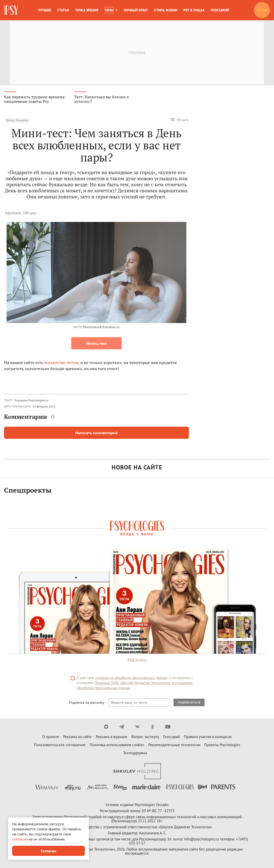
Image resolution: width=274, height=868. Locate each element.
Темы (109, 10)
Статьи (63, 10)
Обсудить (180, 120)
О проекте (51, 737)
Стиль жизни (166, 10)
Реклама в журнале (111, 737)
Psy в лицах (194, 10)
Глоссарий (220, 10)
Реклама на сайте (77, 737)
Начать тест (96, 344)
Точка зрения (87, 10)
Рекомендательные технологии (174, 745)
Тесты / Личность (17, 121)
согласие (20, 839)
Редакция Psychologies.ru (31, 401)
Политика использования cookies (117, 745)
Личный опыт (136, 10)
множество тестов (61, 363)
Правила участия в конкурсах (208, 737)
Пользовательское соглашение (60, 745)
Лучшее (45, 10)
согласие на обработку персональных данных (131, 678)
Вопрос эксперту (145, 737)
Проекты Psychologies (222, 745)
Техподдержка (135, 753)
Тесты (262, 10)
